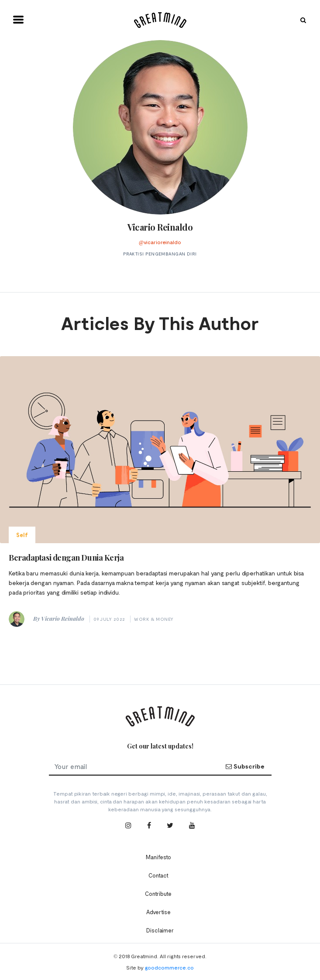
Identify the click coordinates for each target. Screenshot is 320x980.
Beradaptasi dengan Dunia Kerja (66, 558)
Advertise (158, 912)
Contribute (158, 894)
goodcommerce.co (169, 967)
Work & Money (154, 619)
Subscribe (245, 766)
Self (22, 535)
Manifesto (158, 857)
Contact (158, 875)
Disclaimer (160, 930)
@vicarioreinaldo (160, 242)
